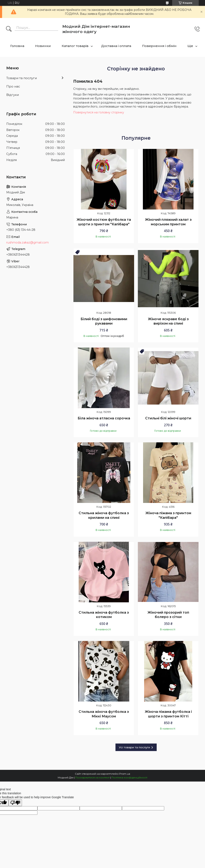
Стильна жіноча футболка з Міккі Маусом (104, 714)
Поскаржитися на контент (92, 777)
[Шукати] (9, 29)
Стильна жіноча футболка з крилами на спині (104, 515)
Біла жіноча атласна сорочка (104, 418)
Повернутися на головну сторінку (99, 112)
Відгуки (13, 95)
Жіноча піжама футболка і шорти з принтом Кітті (168, 714)
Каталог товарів (75, 46)
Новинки (43, 46)
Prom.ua (125, 774)
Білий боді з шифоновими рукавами (104, 321)
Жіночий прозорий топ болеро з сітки (168, 615)
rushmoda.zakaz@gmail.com (28, 242)
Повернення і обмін (159, 46)
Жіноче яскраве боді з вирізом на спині (168, 321)
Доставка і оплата (116, 46)
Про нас (13, 86)
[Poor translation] (15, 803)
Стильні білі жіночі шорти (168, 418)
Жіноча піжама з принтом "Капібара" (168, 515)
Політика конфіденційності (129, 777)
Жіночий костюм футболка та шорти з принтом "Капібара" (104, 222)
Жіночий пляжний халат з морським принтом (168, 222)
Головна (17, 46)
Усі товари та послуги (134, 747)
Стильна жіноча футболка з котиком (104, 615)
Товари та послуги (22, 78)
